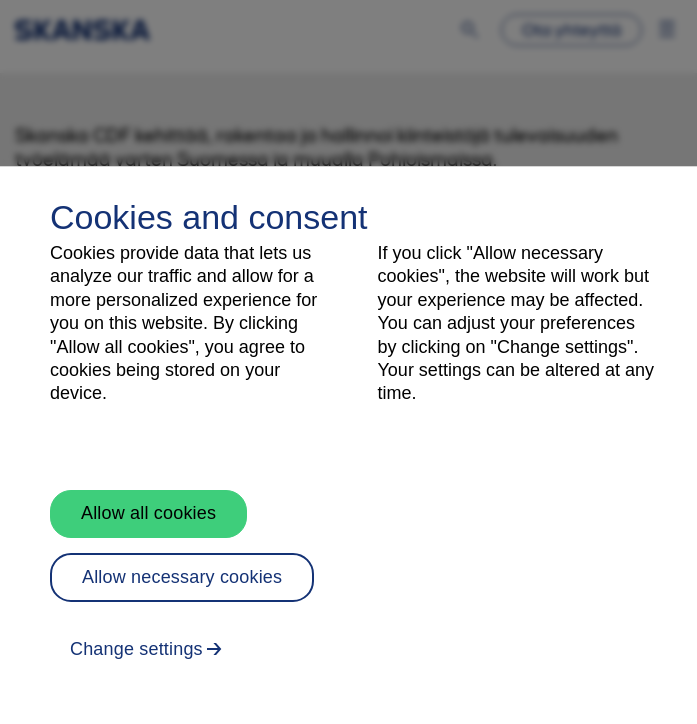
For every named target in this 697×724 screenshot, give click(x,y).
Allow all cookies (148, 513)
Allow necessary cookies (182, 577)
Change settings (136, 649)
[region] (348, 445)
